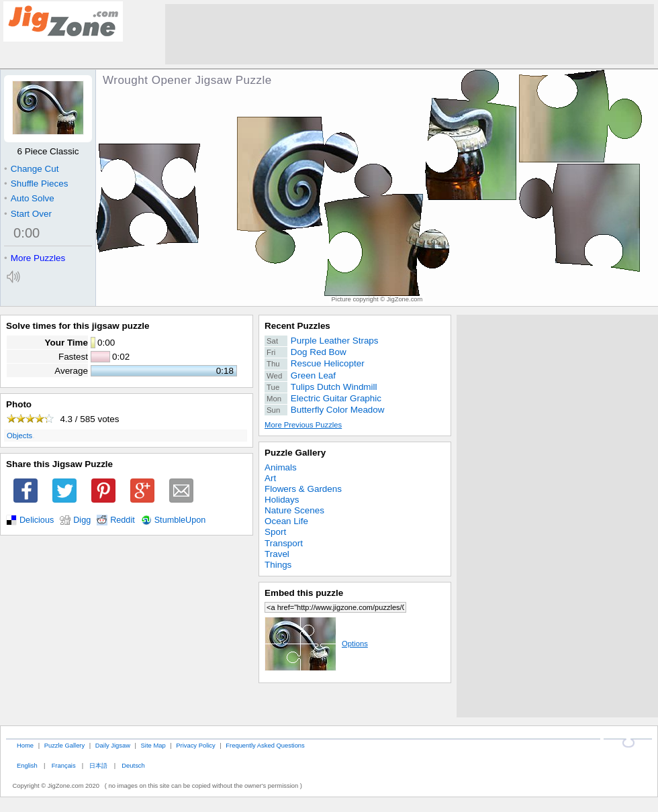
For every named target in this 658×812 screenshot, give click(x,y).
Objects (19, 436)
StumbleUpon (180, 520)
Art (270, 478)
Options (316, 644)
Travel (277, 554)
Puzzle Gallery (295, 453)
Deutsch (133, 765)
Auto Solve (29, 198)
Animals (281, 467)
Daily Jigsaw (113, 745)
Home (25, 745)
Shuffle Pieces (36, 184)
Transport (284, 543)
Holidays (282, 500)
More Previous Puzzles (303, 425)
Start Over (28, 214)
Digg (82, 520)
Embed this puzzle (304, 593)
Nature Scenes (294, 510)
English (27, 765)
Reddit (123, 520)
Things (278, 565)
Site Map (153, 745)
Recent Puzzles (297, 326)
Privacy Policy (195, 745)
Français (64, 765)
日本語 (98, 765)
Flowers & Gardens (303, 489)
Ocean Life (286, 521)
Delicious (37, 520)
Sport (275, 532)
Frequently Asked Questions (265, 745)
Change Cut (31, 169)
